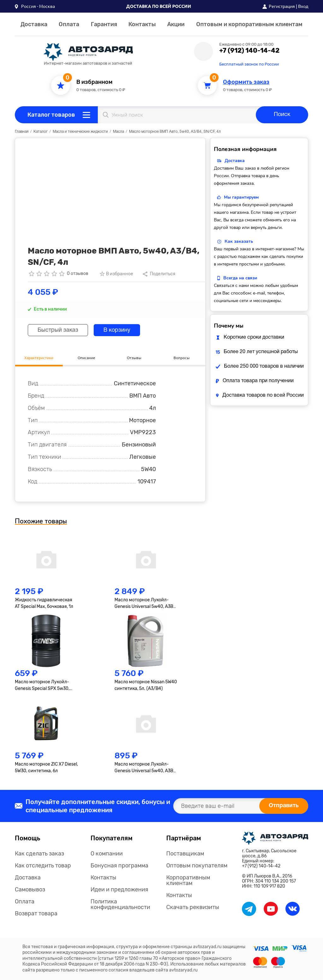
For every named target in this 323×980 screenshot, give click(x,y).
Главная (22, 132)
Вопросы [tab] (182, 358)
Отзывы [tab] (134, 358)
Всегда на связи (240, 278)
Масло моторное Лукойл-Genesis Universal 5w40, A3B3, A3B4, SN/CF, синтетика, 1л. (146, 768)
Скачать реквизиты (193, 907)
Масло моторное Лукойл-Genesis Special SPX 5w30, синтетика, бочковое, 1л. (42, 685)
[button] (35, 6)
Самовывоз (30, 890)
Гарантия (104, 24)
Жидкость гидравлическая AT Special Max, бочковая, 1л (44, 603)
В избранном (94, 82)
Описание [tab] (86, 358)
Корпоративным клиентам (188, 880)
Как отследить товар (43, 866)
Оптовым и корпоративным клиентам (249, 24)
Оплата (69, 24)
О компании (107, 854)
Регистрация (282, 6)
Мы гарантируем (241, 197)
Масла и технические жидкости (80, 132)
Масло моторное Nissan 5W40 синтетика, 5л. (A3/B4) (146, 685)
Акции (176, 24)
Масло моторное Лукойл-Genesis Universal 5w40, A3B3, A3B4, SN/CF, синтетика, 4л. (146, 604)
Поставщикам (185, 854)
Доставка (34, 24)
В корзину (117, 330)
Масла (118, 132)
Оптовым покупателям (197, 866)
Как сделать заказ (39, 854)
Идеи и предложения (119, 890)
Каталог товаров (51, 115)
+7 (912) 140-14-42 (249, 50)
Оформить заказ (246, 82)
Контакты (142, 24)
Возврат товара (36, 913)
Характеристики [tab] (39, 358)
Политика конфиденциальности (120, 904)
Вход (303, 6)
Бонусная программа (119, 866)
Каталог (41, 132)
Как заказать (239, 241)
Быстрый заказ (58, 330)
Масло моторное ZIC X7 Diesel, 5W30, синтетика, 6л (46, 767)
